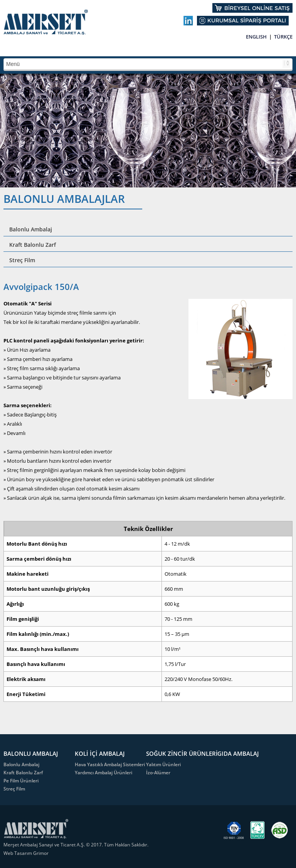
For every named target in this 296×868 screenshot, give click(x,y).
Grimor (41, 853)
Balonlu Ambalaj (31, 229)
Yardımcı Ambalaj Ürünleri (103, 773)
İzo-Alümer (158, 773)
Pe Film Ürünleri (21, 781)
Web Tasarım (18, 853)
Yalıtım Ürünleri (163, 764)
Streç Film (22, 260)
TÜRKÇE (283, 37)
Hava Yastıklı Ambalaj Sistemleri (110, 764)
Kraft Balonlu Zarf (33, 245)
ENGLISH (256, 37)
